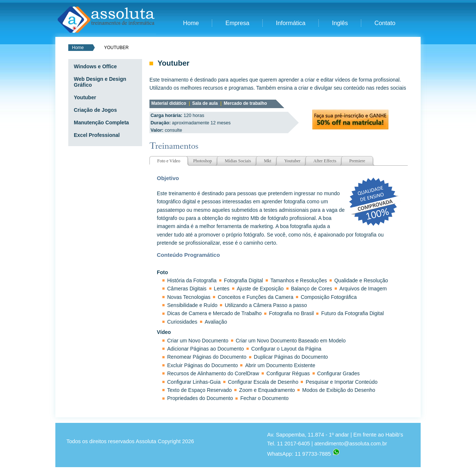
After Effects (325, 161)
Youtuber (85, 97)
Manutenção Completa (101, 123)
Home (191, 23)
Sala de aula (205, 103)
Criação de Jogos (95, 110)
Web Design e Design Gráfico (100, 82)
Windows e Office (95, 66)
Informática (291, 23)
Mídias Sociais (238, 161)
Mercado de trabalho (245, 103)
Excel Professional (97, 135)
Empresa (237, 23)
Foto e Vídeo (169, 161)
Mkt (268, 161)
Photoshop (202, 161)
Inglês (340, 23)
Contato (385, 23)
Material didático (169, 103)
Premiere (357, 161)
